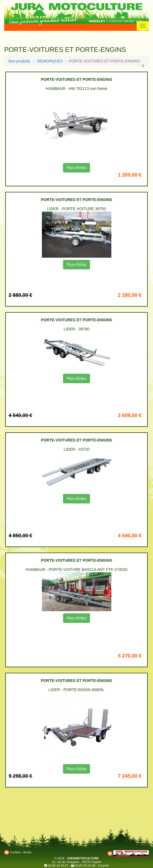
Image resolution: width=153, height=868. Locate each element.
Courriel (103, 866)
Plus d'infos (76, 168)
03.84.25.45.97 (58, 866)
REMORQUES (50, 61)
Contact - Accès (21, 852)
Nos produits (19, 61)
